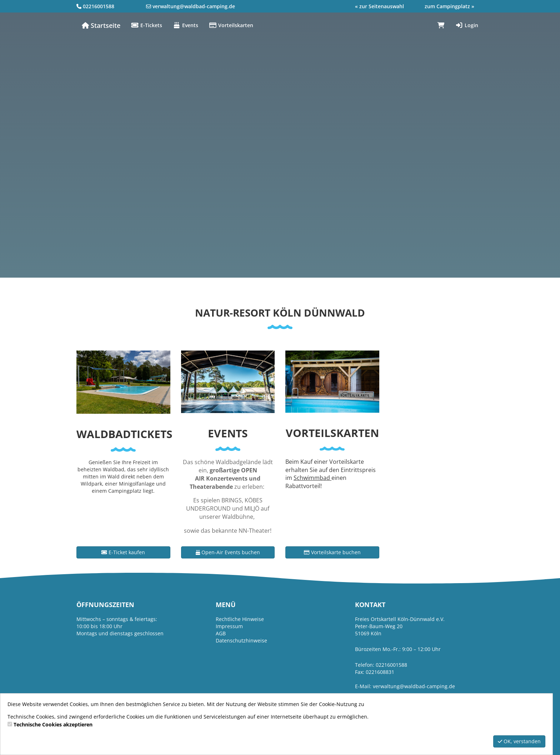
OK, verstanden (519, 741)
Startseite (101, 25)
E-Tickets (147, 25)
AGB (221, 633)
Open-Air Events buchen (228, 552)
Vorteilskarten (231, 25)
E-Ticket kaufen (123, 552)
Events (186, 25)
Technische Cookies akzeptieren (53, 724)
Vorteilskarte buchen (332, 552)
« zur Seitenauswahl (379, 6)
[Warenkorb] (441, 25)
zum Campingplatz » (449, 6)
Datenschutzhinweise (241, 640)
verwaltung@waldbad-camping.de (194, 6)
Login (467, 25)
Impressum (229, 626)
